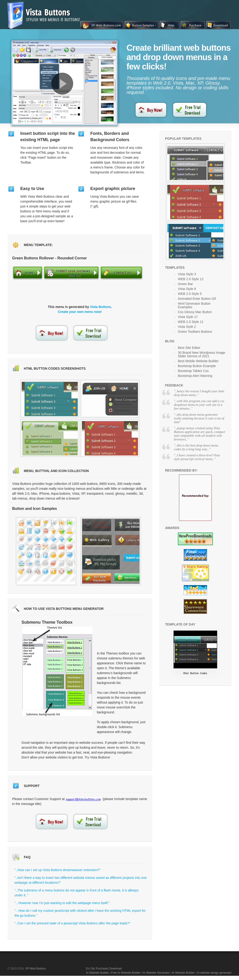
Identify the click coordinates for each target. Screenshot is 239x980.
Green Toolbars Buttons (195, 332)
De (93, 969)
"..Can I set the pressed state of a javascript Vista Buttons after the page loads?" (72, 923)
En (88, 969)
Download (115, 969)
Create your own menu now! (80, 312)
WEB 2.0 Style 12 (191, 279)
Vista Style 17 (188, 317)
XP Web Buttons (35, 969)
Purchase (102, 969)
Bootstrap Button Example (197, 366)
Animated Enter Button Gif (197, 299)
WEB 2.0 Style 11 (191, 322)
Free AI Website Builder (126, 973)
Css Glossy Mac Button (195, 312)
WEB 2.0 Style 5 (190, 294)
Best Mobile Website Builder (198, 361)
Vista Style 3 (187, 274)
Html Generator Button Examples (194, 305)
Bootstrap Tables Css (193, 371)
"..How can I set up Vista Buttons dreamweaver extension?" (57, 870)
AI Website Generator (156, 973)
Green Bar (185, 284)
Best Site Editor (189, 348)
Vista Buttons (100, 307)
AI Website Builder (97, 973)
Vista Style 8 (187, 289)
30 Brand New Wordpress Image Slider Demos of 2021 (202, 354)
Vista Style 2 (187, 327)
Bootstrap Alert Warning (195, 376)
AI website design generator (214, 973)
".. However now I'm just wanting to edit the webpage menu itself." (62, 903)
